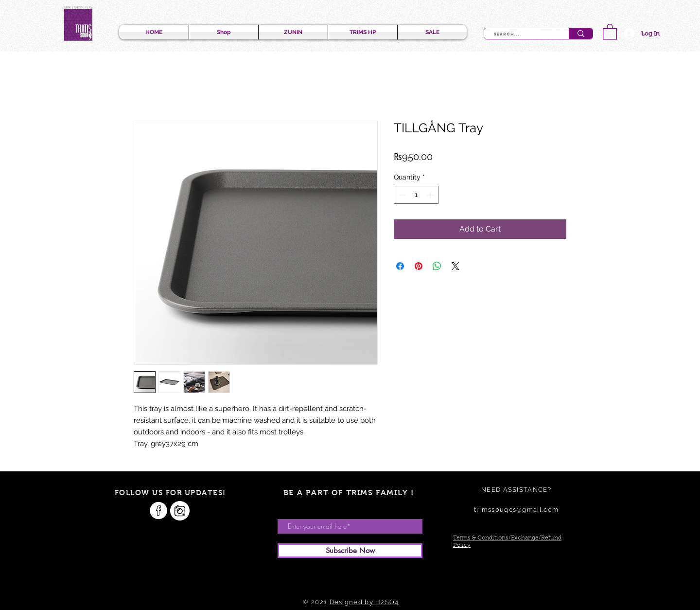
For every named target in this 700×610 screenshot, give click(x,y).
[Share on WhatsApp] (437, 266)
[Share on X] (455, 266)
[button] (610, 31)
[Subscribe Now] (350, 551)
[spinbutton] (416, 195)
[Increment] (431, 195)
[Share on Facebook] (400, 266)
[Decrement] (401, 195)
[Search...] (521, 35)
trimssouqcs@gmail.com (516, 510)
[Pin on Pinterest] (419, 266)
